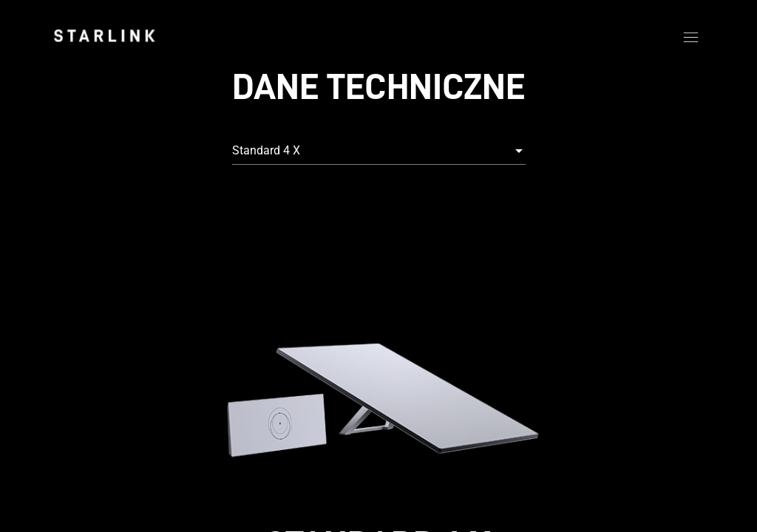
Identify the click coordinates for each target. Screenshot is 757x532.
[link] (104, 35)
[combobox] (379, 151)
